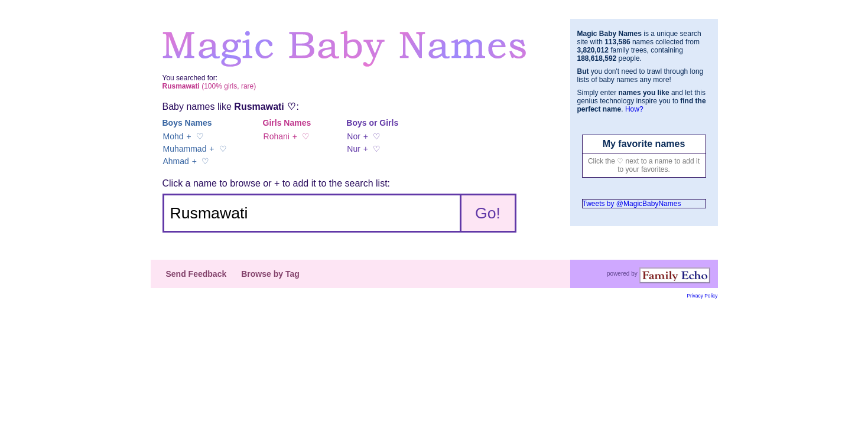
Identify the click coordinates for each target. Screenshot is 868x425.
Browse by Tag (270, 274)
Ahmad (176, 161)
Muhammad (185, 149)
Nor (354, 136)
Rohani (277, 136)
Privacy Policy (702, 296)
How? (634, 109)
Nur (354, 149)
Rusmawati (259, 107)
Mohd (173, 136)
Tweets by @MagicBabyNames (632, 204)
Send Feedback (196, 274)
